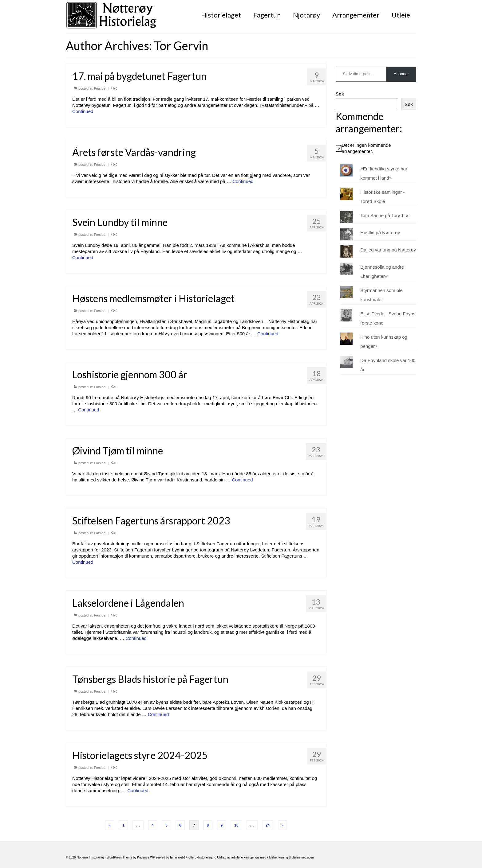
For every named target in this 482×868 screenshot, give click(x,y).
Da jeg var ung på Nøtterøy (388, 250)
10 (236, 825)
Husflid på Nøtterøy (380, 233)
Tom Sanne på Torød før (385, 215)
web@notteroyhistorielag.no (198, 857)
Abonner (401, 74)
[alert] (376, 148)
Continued (83, 111)
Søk (340, 94)
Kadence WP (146, 857)
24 (268, 825)
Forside (100, 88)
